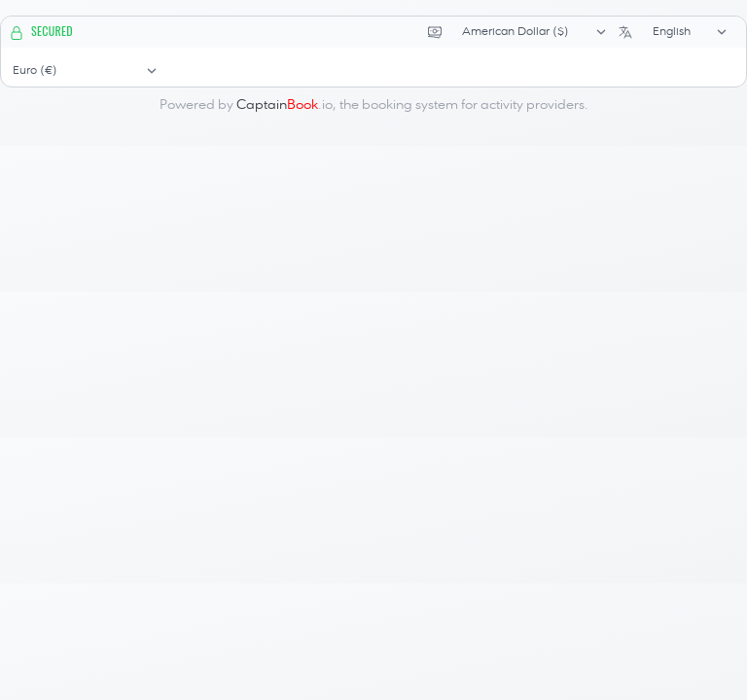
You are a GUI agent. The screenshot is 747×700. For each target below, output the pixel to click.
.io (285, 105)
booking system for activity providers (473, 105)
